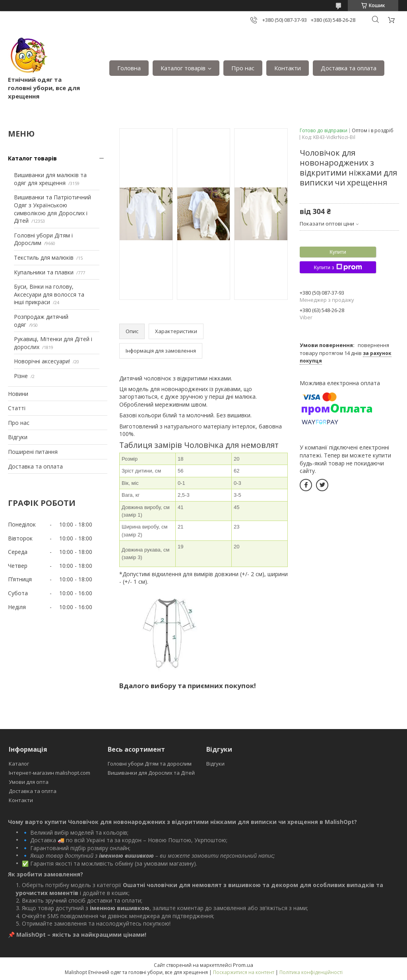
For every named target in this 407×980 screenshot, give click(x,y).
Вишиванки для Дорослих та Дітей (151, 773)
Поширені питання (33, 452)
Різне (21, 376)
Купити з (338, 267)
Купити (338, 252)
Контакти (288, 68)
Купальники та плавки (44, 272)
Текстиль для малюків (44, 258)
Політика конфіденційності (311, 972)
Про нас (243, 68)
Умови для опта (29, 782)
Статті (17, 408)
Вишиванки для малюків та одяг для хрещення (50, 179)
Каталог (19, 764)
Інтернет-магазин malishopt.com (49, 773)
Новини (18, 394)
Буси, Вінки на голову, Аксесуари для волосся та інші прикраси (49, 294)
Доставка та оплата (349, 68)
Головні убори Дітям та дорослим (150, 764)
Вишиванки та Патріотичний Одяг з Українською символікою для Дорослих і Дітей (52, 209)
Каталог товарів (183, 68)
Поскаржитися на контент (244, 972)
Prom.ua (243, 965)
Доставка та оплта (33, 791)
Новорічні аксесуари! (42, 361)
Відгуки (18, 437)
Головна (129, 68)
